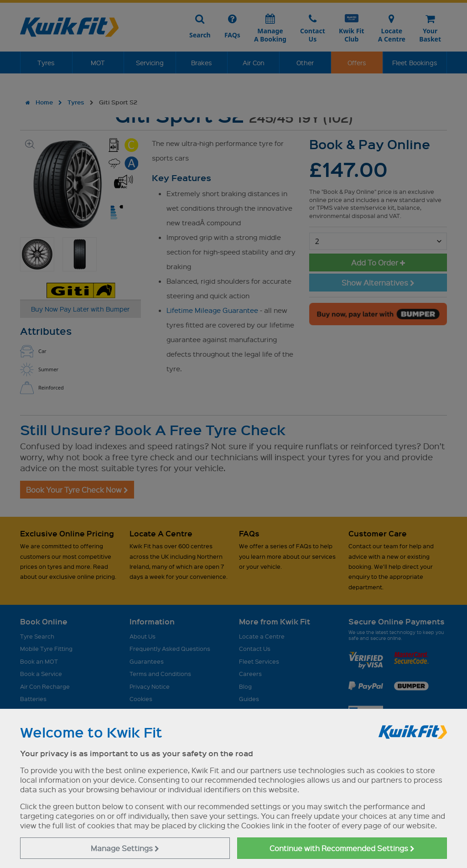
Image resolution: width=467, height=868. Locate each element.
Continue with (342, 848)
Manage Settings (125, 848)
